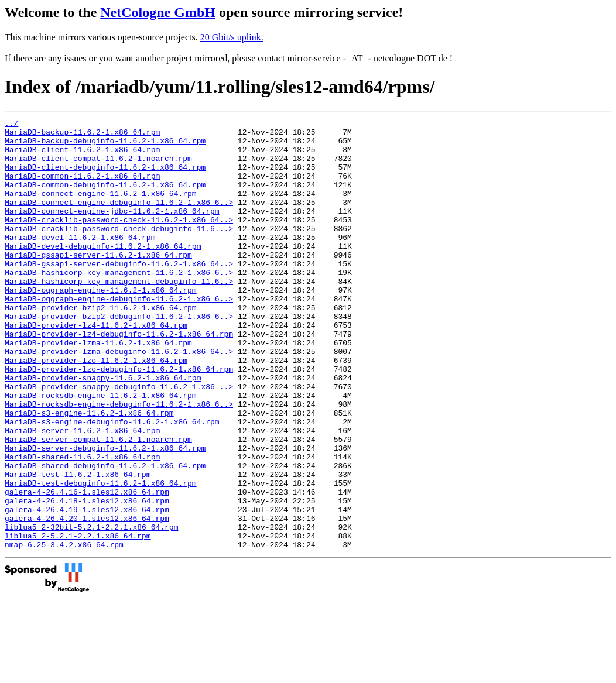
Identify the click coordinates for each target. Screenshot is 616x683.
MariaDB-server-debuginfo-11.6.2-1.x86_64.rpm (105, 514)
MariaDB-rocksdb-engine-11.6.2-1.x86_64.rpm (101, 451)
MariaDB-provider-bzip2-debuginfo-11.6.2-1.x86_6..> (119, 356)
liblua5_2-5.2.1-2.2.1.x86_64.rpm (78, 620)
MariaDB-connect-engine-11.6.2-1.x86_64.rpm (101, 209)
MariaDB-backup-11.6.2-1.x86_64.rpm (82, 135)
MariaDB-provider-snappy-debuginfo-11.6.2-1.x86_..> (119, 441)
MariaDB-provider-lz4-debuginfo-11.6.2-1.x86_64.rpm (119, 377)
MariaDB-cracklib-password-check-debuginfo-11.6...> (119, 251)
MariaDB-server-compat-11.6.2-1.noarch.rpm (98, 504)
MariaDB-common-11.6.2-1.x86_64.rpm (82, 188)
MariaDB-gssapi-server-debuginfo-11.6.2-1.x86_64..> (119, 293)
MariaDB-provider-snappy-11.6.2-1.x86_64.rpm (103, 430)
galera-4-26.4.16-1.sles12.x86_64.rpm (87, 567)
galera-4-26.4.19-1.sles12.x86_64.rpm (87, 588)
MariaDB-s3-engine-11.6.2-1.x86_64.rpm (89, 472)
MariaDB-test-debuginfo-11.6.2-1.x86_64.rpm (101, 557)
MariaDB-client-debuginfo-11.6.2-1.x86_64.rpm (105, 177)
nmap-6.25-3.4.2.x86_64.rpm (64, 630)
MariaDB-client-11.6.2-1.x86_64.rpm (82, 156)
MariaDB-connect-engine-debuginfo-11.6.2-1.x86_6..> (119, 219)
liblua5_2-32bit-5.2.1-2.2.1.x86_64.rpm (91, 609)
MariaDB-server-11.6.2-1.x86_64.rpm (82, 493)
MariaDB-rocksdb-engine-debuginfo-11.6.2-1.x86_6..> (119, 462)
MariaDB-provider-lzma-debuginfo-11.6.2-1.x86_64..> (119, 399)
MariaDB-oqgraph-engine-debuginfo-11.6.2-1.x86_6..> (119, 335)
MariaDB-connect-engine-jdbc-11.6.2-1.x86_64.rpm (112, 230)
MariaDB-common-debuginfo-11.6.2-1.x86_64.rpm (105, 198)
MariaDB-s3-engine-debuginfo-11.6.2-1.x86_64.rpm (112, 483)
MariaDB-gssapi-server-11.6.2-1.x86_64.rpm (98, 283)
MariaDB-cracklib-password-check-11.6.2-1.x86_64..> (119, 241)
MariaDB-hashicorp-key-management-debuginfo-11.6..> (119, 314)
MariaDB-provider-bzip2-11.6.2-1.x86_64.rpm (101, 346)
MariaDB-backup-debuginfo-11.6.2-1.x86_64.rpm (105, 146)
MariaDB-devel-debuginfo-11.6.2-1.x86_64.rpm (103, 272)
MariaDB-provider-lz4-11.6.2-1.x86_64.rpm (96, 367)
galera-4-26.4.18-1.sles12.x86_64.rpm (87, 578)
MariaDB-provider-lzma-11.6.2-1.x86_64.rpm (98, 388)
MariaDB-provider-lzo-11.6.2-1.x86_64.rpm (96, 409)
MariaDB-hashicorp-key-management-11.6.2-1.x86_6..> (119, 304)
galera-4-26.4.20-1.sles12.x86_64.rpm (87, 599)
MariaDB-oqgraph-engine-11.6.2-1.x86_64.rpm (101, 325)
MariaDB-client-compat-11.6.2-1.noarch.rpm (98, 167)
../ (11, 125)
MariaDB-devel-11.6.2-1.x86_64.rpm (80, 262)
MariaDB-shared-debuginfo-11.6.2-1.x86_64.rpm (105, 536)
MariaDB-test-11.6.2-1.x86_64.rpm (78, 546)
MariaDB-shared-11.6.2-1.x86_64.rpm (82, 525)
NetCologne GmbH (158, 12)
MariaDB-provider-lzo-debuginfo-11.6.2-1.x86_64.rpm (119, 420)
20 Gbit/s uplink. (232, 37)
